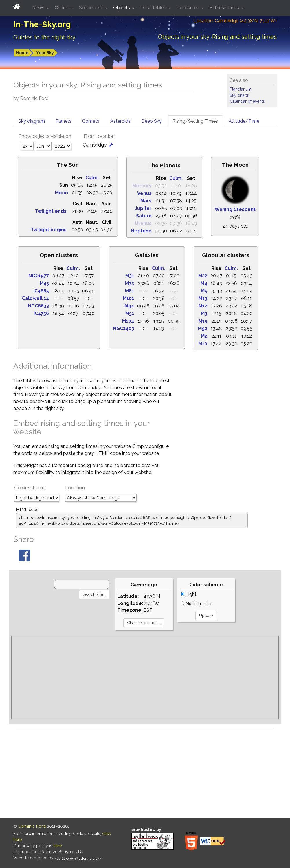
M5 (204, 291)
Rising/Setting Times (195, 121)
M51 (130, 313)
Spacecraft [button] (91, 8)
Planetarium (241, 89)
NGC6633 (38, 306)
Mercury (142, 186)
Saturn (144, 216)
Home (22, 53)
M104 (128, 321)
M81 (130, 291)
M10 (203, 344)
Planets (64, 121)
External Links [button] (225, 8)
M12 (203, 306)
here (57, 846)
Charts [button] (62, 8)
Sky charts (239, 95)
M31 (130, 276)
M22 (203, 276)
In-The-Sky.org (42, 24)
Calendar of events (247, 101)
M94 (129, 306)
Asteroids (120, 121)
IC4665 (41, 291)
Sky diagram (32, 121)
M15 (203, 321)
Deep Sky (152, 121)
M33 (130, 283)
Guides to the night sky (44, 37)
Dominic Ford (32, 826)
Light (189, 594)
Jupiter (143, 208)
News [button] (39, 8)
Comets (91, 121)
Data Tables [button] (154, 8)
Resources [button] (188, 8)
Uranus (143, 223)
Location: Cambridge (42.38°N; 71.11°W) (235, 21)
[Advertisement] (145, 677)
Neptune (141, 231)
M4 (204, 283)
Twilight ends (51, 211)
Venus (144, 193)
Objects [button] (122, 8)
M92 (203, 328)
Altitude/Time (244, 121)
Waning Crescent (235, 209)
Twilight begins (49, 230)
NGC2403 (123, 328)
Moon (62, 193)
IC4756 (41, 313)
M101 (128, 298)
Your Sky (45, 53)
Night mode (196, 604)
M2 (204, 336)
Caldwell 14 (35, 298)
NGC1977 (39, 276)
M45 (44, 283)
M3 (204, 313)
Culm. (92, 178)
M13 (203, 298)
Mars (146, 201)
